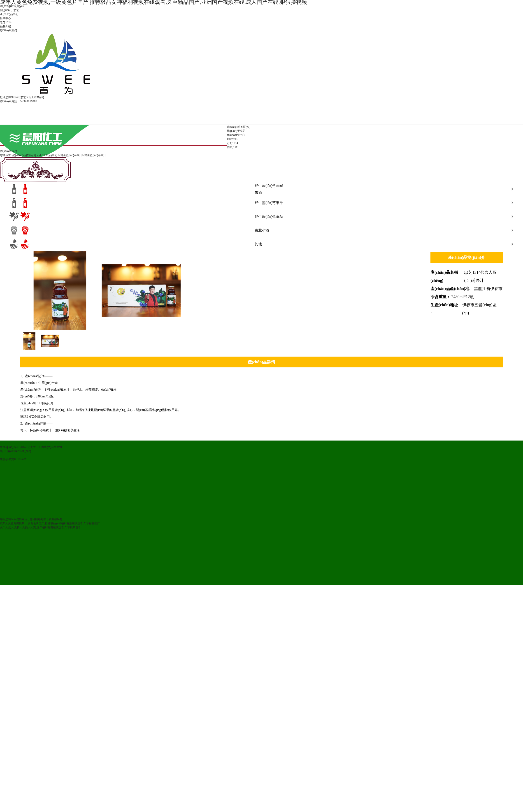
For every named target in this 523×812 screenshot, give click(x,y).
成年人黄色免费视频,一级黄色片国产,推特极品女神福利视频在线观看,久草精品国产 (50, 523)
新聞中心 (5, 18)
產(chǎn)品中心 (9, 14)
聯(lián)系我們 (8, 30)
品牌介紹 (5, 26)
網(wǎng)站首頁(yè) (12, 6)
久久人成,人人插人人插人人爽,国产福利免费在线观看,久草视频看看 (40, 527)
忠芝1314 (6, 22)
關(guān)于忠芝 (9, 10)
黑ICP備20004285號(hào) (15, 451)
